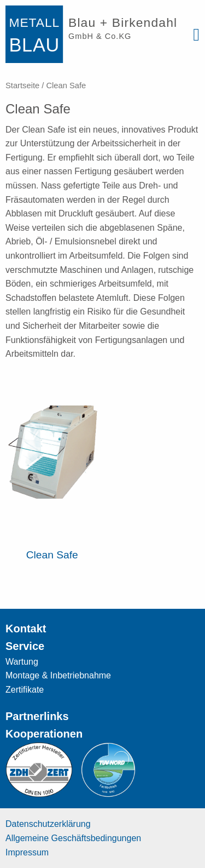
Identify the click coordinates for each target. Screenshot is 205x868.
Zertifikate (25, 690)
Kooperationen (44, 734)
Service (25, 646)
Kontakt (26, 629)
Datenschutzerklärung (48, 824)
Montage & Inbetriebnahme (58, 675)
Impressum (27, 852)
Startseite (22, 85)
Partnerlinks (37, 716)
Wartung (22, 662)
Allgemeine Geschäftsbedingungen (73, 838)
